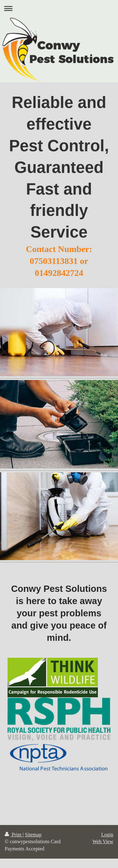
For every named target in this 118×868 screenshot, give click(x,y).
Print (14, 835)
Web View (103, 841)
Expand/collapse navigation (59, 8)
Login (107, 835)
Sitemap (33, 835)
